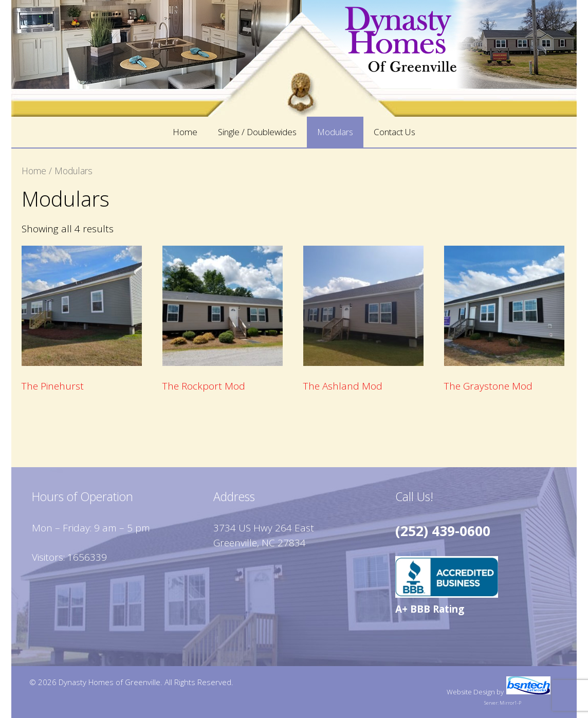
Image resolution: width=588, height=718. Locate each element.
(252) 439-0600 (443, 531)
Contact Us (394, 132)
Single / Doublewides (257, 132)
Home (185, 132)
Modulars (335, 132)
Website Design (471, 692)
